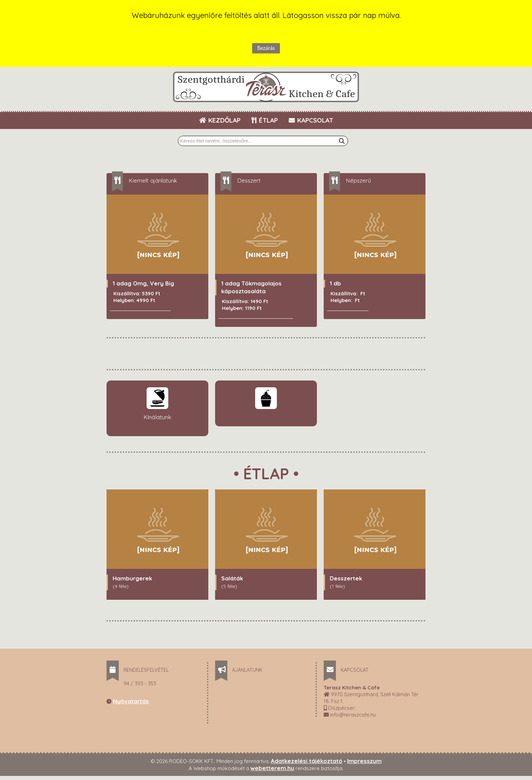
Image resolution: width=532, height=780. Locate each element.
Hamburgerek (132, 579)
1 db (335, 284)
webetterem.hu (272, 768)
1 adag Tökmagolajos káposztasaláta (251, 287)
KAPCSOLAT (311, 120)
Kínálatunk (157, 417)
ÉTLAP (265, 120)
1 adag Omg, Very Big (143, 284)
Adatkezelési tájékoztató (307, 761)
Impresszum (364, 761)
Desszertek (346, 579)
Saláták (232, 579)
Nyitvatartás (131, 701)
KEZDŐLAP (220, 120)
